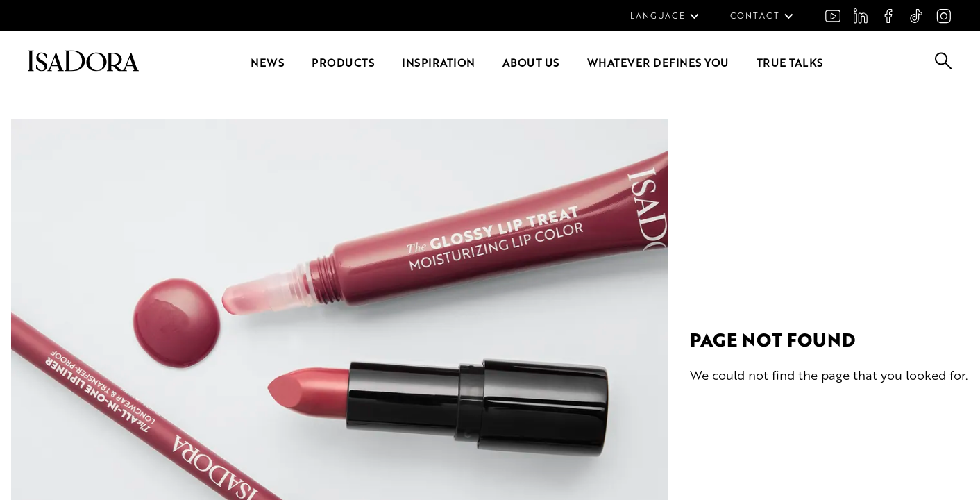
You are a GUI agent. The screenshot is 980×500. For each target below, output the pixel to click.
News (267, 62)
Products (343, 62)
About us (531, 62)
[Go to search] (944, 65)
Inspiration (438, 62)
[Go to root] (83, 67)
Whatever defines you (658, 62)
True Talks (790, 62)
